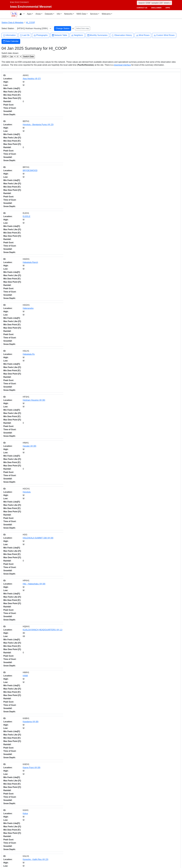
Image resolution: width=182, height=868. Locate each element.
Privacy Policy (135, 854)
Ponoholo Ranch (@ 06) (29, 601)
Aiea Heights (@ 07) (27, 79)
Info (58, 14)
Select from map (83, 28)
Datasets (49, 14)
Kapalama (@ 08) (26, 191)
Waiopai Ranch (25, 730)
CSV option (76, 826)
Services (94, 14)
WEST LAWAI (24, 810)
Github (97, 850)
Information (9, 35)
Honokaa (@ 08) (25, 513)
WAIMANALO (24, 818)
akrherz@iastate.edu (63, 848)
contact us (142, 8)
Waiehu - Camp (25, 697)
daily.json (58, 826)
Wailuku (21, 721)
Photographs (41, 35)
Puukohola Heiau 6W (27, 553)
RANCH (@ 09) (25, 617)
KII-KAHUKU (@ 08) (27, 264)
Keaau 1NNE (24, 232)
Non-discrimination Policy (140, 851)
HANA (21, 489)
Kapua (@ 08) (24, 336)
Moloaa (21, 448)
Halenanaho (23, 119)
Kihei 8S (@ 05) (25, 456)
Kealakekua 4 (24, 248)
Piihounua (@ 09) (26, 545)
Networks (68, 14)
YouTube (97, 855)
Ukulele (21, 673)
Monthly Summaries (97, 35)
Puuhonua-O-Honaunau (28, 625)
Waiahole (22, 786)
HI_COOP (30, 23)
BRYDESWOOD (25, 95)
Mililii (20, 424)
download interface (122, 65)
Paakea (21, 497)
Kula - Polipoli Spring (27, 593)
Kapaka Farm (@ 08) (27, 224)
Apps (29, 14)
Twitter (97, 845)
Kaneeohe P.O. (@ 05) (28, 778)
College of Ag (23, 847)
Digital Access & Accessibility (141, 857)
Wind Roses (143, 35)
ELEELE (22, 103)
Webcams (106, 14)
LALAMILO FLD (25, 376)
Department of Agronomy (27, 850)
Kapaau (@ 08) (25, 577)
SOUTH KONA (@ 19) (28, 665)
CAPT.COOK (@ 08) (27, 280)
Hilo (20, 272)
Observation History (122, 35)
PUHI (20, 633)
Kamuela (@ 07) (25, 738)
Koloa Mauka (24, 312)
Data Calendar (11, 41)
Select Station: (8, 28)
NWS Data (81, 14)
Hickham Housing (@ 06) (29, 135)
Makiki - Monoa (25, 408)
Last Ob (25, 35)
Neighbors (77, 35)
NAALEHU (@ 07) (26, 464)
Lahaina (21, 561)
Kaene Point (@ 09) (27, 199)
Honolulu (22, 151)
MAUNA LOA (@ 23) (27, 432)
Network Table (60, 35)
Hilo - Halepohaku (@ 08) (29, 167)
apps (168, 8)
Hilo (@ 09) (23, 802)
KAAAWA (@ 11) (25, 368)
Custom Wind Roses (164, 35)
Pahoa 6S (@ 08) (26, 360)
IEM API (39, 826)
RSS (96, 860)
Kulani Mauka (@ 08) (27, 296)
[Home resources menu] (22, 14)
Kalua (20, 207)
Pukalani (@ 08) (25, 649)
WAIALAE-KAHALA (27, 689)
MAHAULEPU (24, 392)
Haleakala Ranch (25, 111)
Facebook (98, 839)
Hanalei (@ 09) (25, 143)
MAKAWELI (23, 400)
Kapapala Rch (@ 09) (27, 240)
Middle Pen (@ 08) (26, 416)
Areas (38, 14)
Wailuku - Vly (24, 754)
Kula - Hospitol (24, 352)
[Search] (154, 3)
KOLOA (21, 320)
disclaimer (156, 8)
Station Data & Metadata (12, 23)
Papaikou (22, 521)
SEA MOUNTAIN (25, 657)
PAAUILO (22, 641)
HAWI (20, 183)
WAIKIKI (22, 713)
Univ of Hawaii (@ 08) (28, 681)
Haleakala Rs (24, 127)
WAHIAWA (23, 770)
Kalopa (21, 304)
